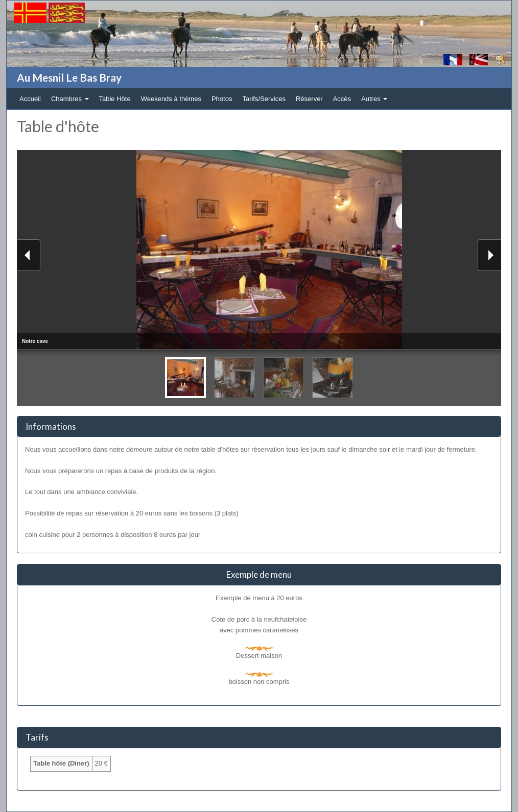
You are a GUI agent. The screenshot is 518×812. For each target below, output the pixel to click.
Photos (222, 99)
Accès (342, 99)
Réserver (309, 99)
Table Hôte (115, 99)
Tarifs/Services (264, 99)
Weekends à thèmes (171, 99)
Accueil (30, 99)
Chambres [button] (70, 99)
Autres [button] (374, 99)
